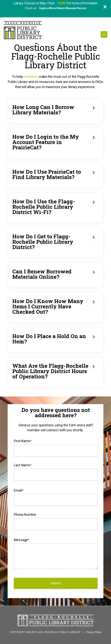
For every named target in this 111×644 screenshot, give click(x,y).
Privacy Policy (94, 632)
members (31, 77)
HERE (62, 3)
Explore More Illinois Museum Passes (63, 8)
